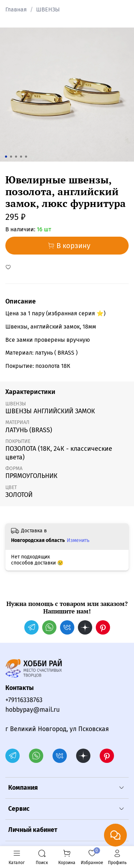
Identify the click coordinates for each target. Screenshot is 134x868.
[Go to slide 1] (6, 157)
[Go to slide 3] (16, 157)
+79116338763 (24, 700)
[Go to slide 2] (11, 157)
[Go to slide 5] (26, 157)
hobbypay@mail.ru (33, 710)
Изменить (78, 540)
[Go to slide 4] (21, 157)
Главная (16, 9)
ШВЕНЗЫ (48, 9)
